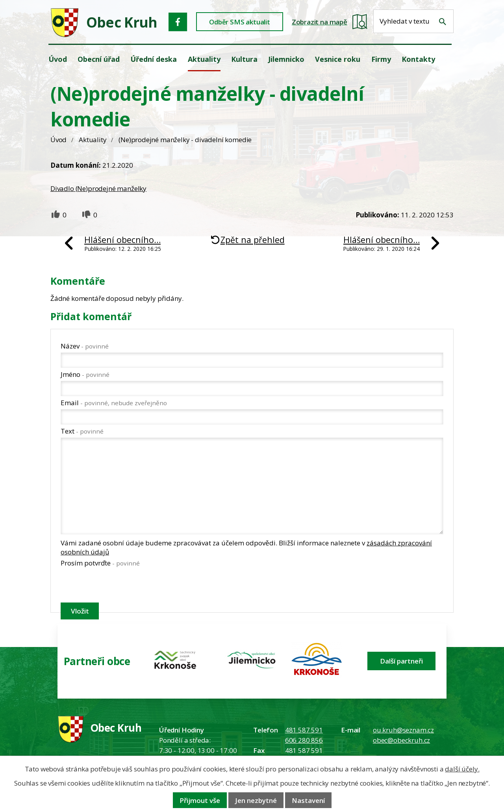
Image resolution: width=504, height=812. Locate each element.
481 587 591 (304, 730)
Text (82, 431)
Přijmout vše (200, 800)
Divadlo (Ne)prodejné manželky (98, 188)
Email (114, 403)
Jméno (85, 374)
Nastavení (308, 800)
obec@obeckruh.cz (401, 740)
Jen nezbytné (256, 800)
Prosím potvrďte (100, 563)
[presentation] (120, 586)
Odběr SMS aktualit (240, 22)
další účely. (462, 769)
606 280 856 (304, 740)
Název (85, 346)
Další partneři (401, 661)
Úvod (58, 140)
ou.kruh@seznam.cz (403, 730)
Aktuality (93, 140)
